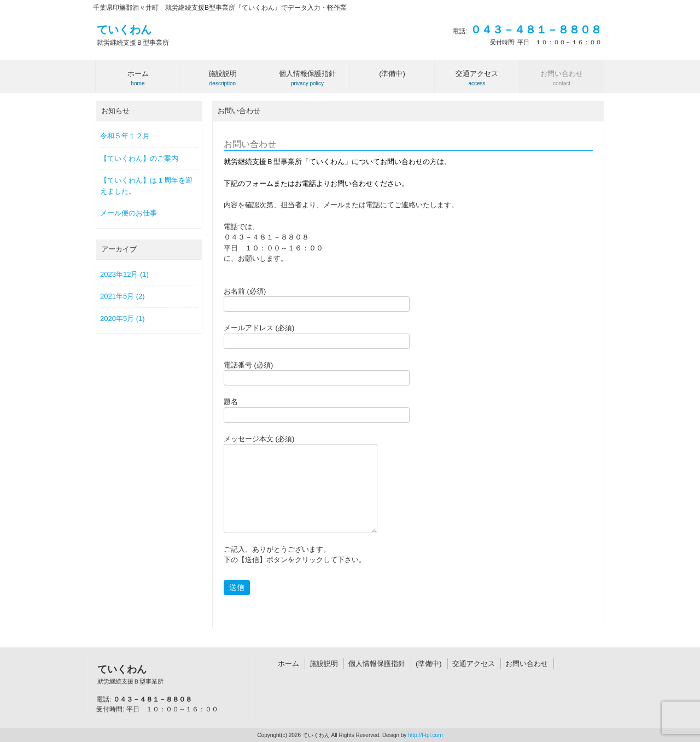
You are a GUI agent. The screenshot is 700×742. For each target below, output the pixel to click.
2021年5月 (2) (122, 296)
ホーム (288, 664)
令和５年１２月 (125, 136)
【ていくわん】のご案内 (139, 158)
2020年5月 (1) (122, 319)
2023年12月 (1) (124, 274)
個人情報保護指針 (377, 664)
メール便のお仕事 (129, 213)
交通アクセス (474, 664)
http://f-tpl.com (425, 735)
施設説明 (324, 664)
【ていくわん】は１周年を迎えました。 (146, 186)
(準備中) (429, 664)
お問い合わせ (527, 664)
